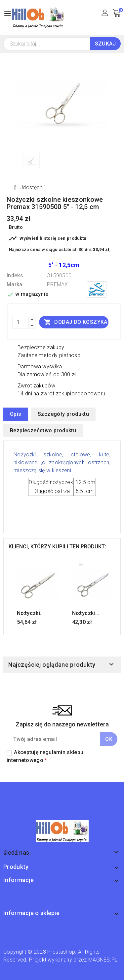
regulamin (53, 752)
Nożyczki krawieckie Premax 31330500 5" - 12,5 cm (90, 613)
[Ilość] (21, 322)
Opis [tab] (16, 414)
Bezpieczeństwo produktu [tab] (43, 430)
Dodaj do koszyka (76, 322)
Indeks (15, 276)
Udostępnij (32, 187)
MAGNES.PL (103, 960)
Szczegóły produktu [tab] (63, 414)
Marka (15, 284)
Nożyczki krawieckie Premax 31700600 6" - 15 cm (34, 613)
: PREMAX (56, 284)
